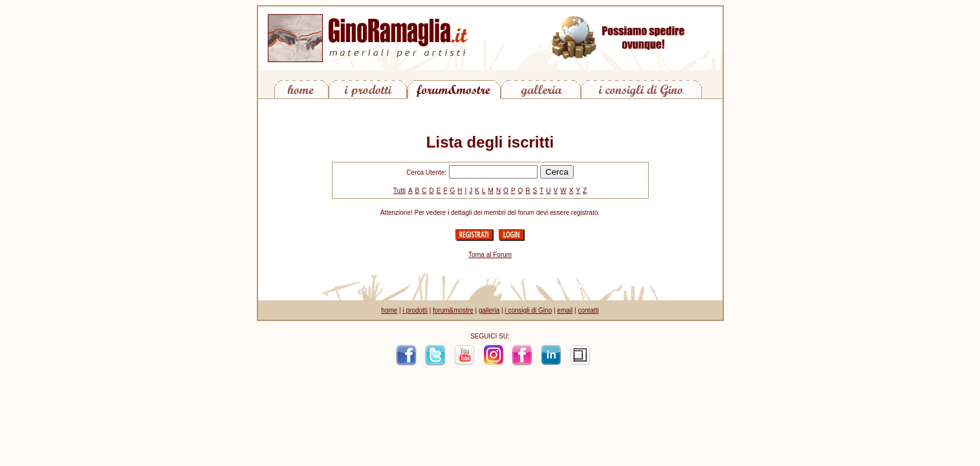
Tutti (399, 191)
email (565, 310)
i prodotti (415, 310)
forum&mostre (453, 310)
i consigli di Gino (528, 310)
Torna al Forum (490, 255)
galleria (489, 310)
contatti (588, 310)
